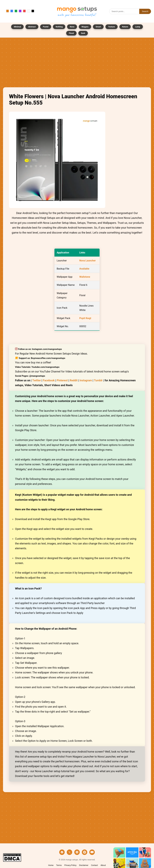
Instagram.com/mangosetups (47, 349)
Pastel (46, 27)
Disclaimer (84, 865)
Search (145, 11)
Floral (71, 33)
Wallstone (85, 277)
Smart (98, 27)
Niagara (85, 27)
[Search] (124, 11)
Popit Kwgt (85, 318)
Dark (83, 33)
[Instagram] (77, 852)
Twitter (37, 380)
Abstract (32, 27)
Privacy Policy (70, 865)
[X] (69, 852)
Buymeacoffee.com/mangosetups (48, 358)
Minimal (17, 27)
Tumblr (98, 380)
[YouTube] (92, 852)
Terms (59, 865)
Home (51, 865)
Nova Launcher (88, 261)
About (103, 865)
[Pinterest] (85, 852)
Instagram (86, 380)
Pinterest (62, 380)
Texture (111, 27)
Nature (125, 27)
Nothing (59, 27)
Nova (72, 27)
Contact (94, 865)
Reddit (74, 380)
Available (84, 269)
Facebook (49, 380)
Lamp (138, 27)
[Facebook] (62, 852)
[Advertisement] (77, 63)
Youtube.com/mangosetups (45, 367)
